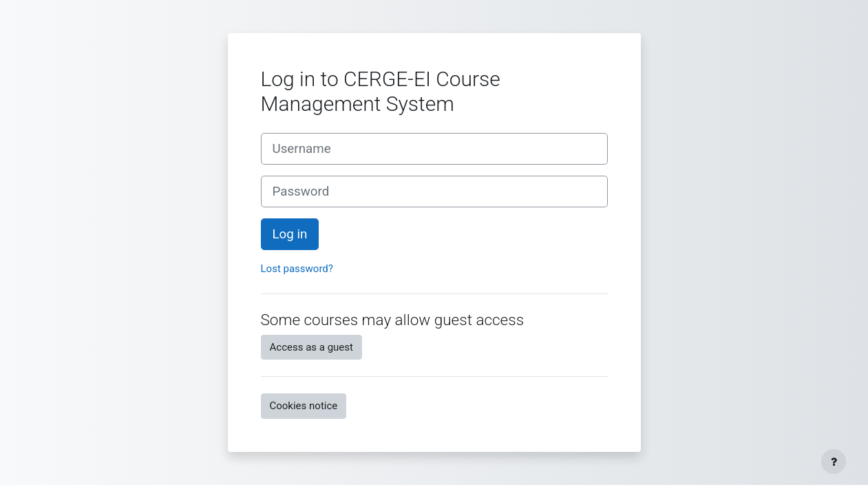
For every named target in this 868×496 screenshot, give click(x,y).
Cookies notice (304, 406)
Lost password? (297, 269)
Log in (290, 234)
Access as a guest (311, 347)
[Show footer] (834, 462)
